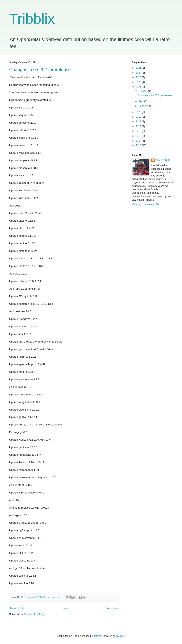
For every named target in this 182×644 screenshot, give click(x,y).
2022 (139, 82)
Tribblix (32, 19)
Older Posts (112, 608)
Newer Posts (17, 608)
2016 (139, 131)
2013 (139, 145)
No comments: (55, 597)
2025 (139, 68)
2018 (139, 122)
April (141, 101)
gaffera (97, 636)
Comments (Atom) (34, 614)
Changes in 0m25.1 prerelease (40, 70)
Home (65, 608)
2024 (139, 73)
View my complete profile (145, 204)
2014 (139, 141)
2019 (139, 117)
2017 (139, 126)
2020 (139, 112)
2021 (139, 87)
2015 (139, 136)
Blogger (120, 636)
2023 (139, 77)
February (144, 106)
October (143, 91)
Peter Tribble (163, 160)
